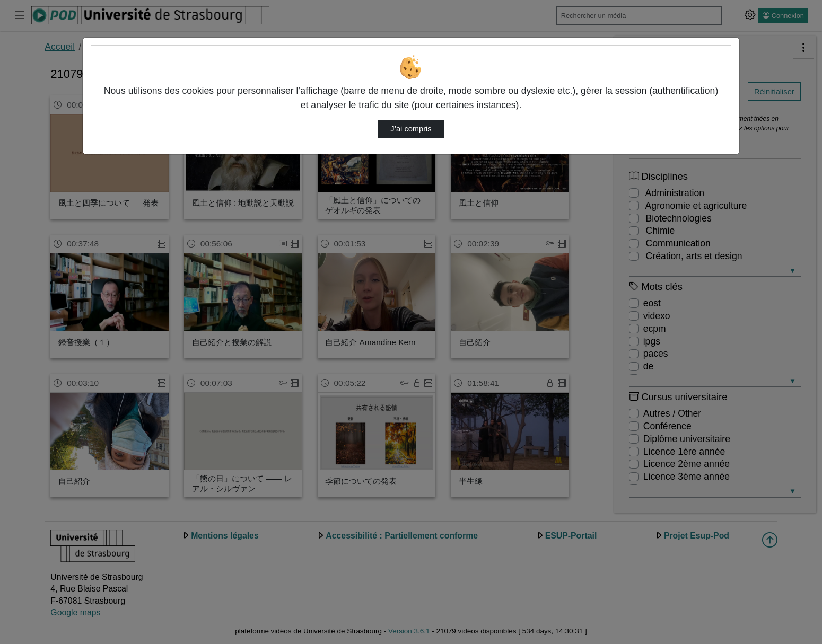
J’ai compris (411, 129)
